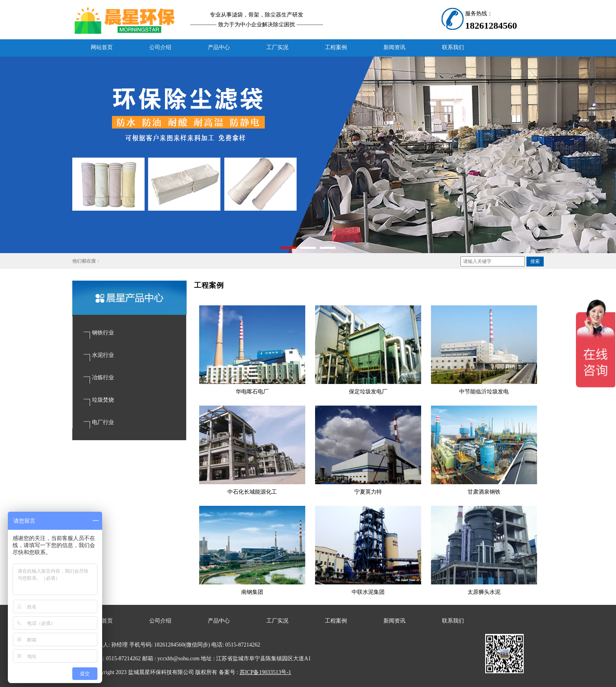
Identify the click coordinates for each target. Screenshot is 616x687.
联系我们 (453, 47)
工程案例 (336, 47)
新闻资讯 (394, 47)
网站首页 (102, 47)
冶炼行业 (103, 377)
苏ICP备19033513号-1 (265, 672)
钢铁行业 (103, 333)
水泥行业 (103, 355)
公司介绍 (160, 47)
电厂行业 (103, 422)
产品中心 (219, 47)
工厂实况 (277, 47)
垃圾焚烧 (103, 400)
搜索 (535, 261)
